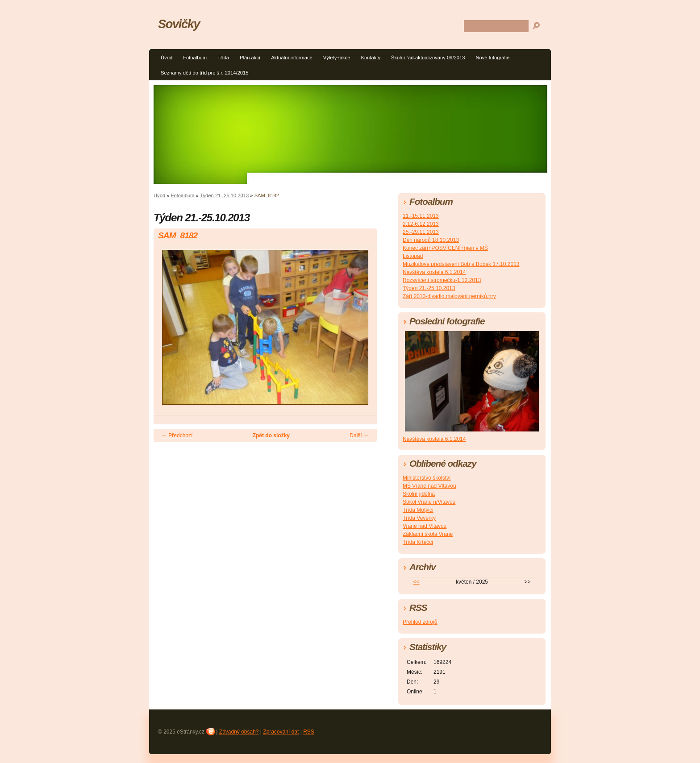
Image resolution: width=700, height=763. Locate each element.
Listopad (413, 256)
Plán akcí (250, 58)
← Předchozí (177, 435)
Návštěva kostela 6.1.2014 (434, 272)
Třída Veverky (419, 518)
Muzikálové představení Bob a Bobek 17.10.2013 (461, 264)
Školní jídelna (419, 494)
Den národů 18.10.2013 (431, 240)
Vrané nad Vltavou (425, 526)
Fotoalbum (195, 58)
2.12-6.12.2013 (421, 224)
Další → (359, 435)
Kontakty (371, 58)
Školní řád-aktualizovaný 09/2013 (428, 58)
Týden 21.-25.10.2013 (224, 195)
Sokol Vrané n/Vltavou (429, 502)
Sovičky (179, 24)
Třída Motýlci (418, 510)
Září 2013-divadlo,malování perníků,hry (449, 296)
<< (417, 582)
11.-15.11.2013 (421, 216)
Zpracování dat (281, 732)
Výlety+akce (337, 58)
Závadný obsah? (239, 732)
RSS (309, 732)
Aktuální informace (292, 58)
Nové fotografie (492, 58)
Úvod (167, 58)
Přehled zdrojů (420, 622)
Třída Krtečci (418, 542)
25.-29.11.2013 (421, 232)
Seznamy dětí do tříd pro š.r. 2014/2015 (205, 73)
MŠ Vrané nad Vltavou (429, 486)
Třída (223, 58)
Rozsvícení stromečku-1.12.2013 (442, 280)
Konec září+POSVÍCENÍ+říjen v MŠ (445, 248)
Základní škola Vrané (428, 534)
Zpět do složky (271, 435)
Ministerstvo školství (427, 478)
